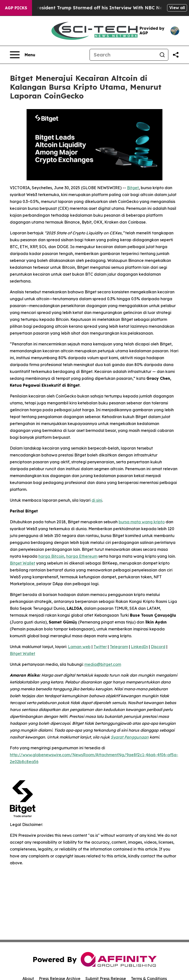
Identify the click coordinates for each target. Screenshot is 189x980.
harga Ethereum (82, 556)
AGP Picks (16, 8)
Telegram (119, 647)
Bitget (133, 188)
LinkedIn (139, 647)
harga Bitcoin (51, 556)
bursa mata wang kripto (142, 522)
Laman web (79, 647)
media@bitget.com (103, 664)
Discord (158, 647)
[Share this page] (176, 55)
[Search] (123, 55)
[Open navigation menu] (23, 55)
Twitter (100, 647)
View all (177, 8)
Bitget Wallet (23, 563)
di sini (97, 500)
